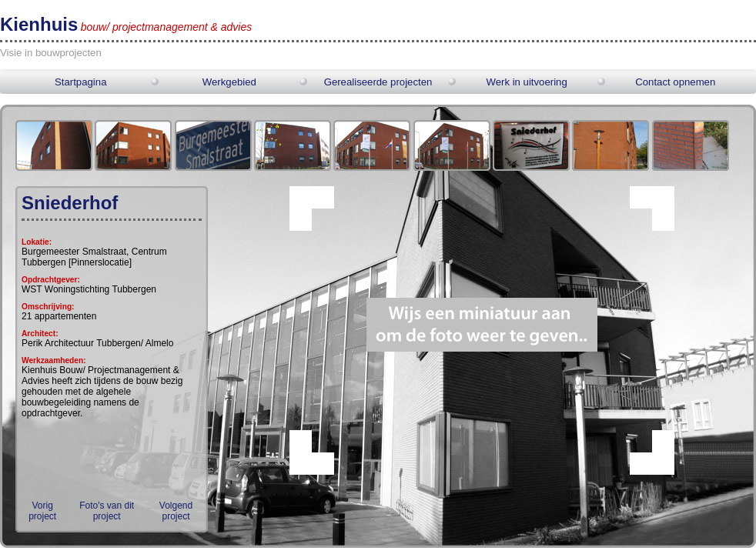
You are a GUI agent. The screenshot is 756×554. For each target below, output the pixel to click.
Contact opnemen (675, 82)
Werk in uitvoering (526, 82)
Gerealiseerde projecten (378, 82)
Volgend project (176, 511)
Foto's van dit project (107, 511)
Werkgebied (229, 82)
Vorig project (42, 511)
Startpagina (80, 82)
